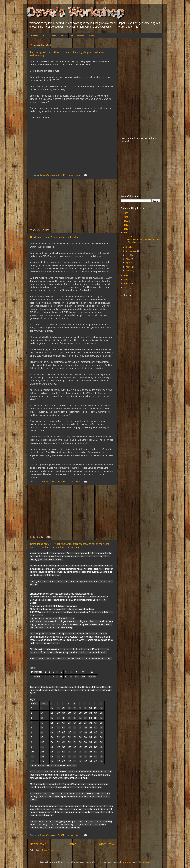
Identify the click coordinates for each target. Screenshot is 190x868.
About (63, 36)
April (128, 263)
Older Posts (106, 844)
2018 (126, 229)
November (131, 236)
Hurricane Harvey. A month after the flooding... (56, 237)
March (129, 267)
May (128, 259)
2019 (126, 225)
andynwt (127, 862)
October (130, 247)
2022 (126, 213)
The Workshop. (78, 36)
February (130, 271)
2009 (126, 288)
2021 (126, 217)
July (128, 255)
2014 (126, 284)
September (131, 251)
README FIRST (38, 36)
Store (92, 36)
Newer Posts (38, 844)
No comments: (74, 175)
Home (53, 36)
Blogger (146, 862)
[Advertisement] (72, 204)
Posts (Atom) (48, 850)
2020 (126, 221)
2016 (126, 276)
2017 (126, 233)
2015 (126, 280)
